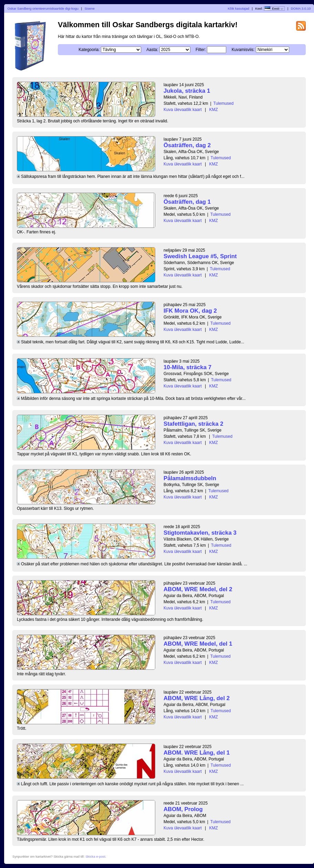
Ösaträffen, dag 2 (187, 145)
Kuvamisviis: (243, 50)
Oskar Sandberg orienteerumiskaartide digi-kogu (43, 8)
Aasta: (152, 50)
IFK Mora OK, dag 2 (190, 311)
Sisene (89, 8)
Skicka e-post (95, 856)
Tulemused (224, 103)
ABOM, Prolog (183, 809)
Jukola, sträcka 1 (187, 91)
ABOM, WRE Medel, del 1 (198, 644)
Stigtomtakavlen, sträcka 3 (200, 533)
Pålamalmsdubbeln (190, 478)
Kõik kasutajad (238, 8)
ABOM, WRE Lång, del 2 (197, 698)
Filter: (201, 50)
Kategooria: (89, 50)
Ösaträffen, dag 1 (187, 202)
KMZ (214, 110)
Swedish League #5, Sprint (200, 256)
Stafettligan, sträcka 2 (193, 424)
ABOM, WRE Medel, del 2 (198, 589)
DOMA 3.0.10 (301, 8)
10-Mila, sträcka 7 (187, 367)
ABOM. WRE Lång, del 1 (197, 753)
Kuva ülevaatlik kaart (183, 110)
